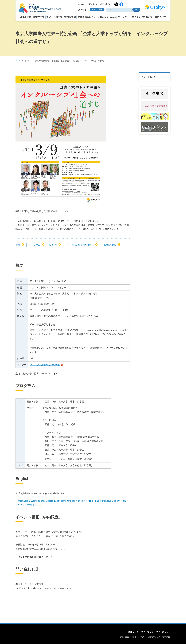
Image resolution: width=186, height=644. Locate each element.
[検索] (118, 10)
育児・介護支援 (54, 17)
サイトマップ (147, 632)
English (93, 4)
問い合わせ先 (109, 245)
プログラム (35, 245)
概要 (18, 245)
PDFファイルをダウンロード (45, 365)
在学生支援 (39, 17)
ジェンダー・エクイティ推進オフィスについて (142, 17)
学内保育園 (70, 17)
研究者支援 (25, 17)
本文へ (81, 4)
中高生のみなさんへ (88, 17)
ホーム (18, 61)
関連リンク (133, 632)
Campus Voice (108, 17)
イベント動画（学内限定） (80, 245)
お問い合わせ (106, 4)
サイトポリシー (163, 632)
